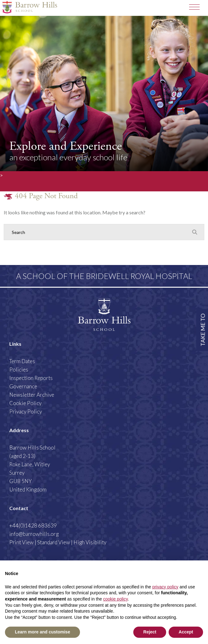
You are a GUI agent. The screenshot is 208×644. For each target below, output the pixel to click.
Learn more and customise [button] (42, 632)
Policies (19, 370)
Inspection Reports (31, 378)
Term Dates (22, 361)
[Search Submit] (195, 232)
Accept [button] (186, 632)
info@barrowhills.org (34, 534)
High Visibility (90, 542)
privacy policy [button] (165, 587)
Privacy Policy (26, 411)
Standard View (54, 542)
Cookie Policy (25, 403)
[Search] (98, 232)
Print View (22, 542)
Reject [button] (150, 632)
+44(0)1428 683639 (33, 525)
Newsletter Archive (32, 395)
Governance (23, 386)
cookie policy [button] (115, 599)
